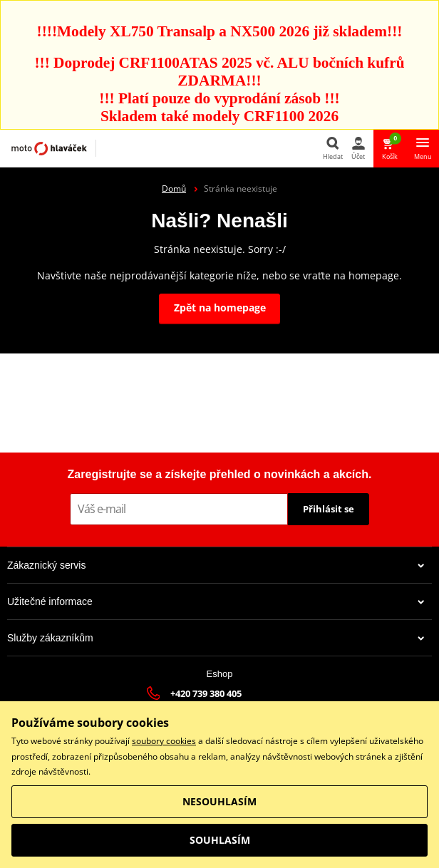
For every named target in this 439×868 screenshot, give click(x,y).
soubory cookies (164, 741)
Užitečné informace (216, 601)
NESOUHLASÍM (219, 801)
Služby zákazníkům (216, 638)
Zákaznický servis (216, 565)
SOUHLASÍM (220, 840)
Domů (174, 188)
